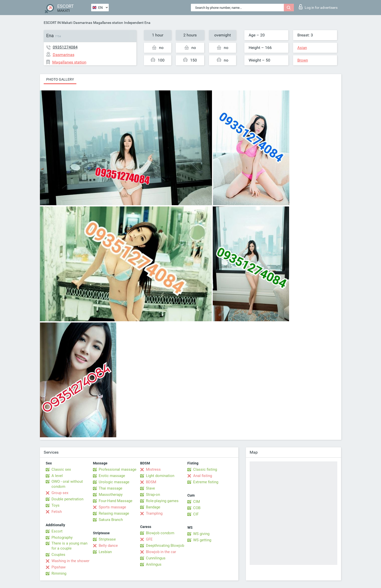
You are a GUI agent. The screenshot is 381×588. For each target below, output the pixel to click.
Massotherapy (111, 495)
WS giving (201, 534)
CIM (197, 502)
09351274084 (65, 47)
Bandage (153, 507)
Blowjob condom (160, 533)
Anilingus (154, 564)
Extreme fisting (206, 482)
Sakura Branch (111, 520)
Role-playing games (162, 501)
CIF (196, 514)
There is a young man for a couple (69, 546)
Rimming (59, 573)
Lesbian (105, 552)
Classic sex (61, 469)
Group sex (60, 493)
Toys (56, 505)
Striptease (107, 539)
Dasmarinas (83, 23)
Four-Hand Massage (116, 501)
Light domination (160, 476)
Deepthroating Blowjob (165, 546)
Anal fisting (203, 476)
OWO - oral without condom (67, 484)
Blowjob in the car (161, 552)
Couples (58, 555)
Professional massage (118, 469)
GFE (149, 539)
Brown (303, 60)
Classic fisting (205, 469)
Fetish (57, 512)
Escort (57, 531)
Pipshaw (59, 567)
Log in (318, 7)
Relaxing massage (114, 513)
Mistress (153, 469)
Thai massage (111, 488)
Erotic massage (112, 476)
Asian (302, 48)
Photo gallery (60, 79)
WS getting (202, 540)
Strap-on (153, 495)
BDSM (151, 482)
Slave (150, 488)
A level (57, 476)
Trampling (154, 513)
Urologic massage (114, 482)
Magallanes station (108, 23)
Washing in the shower (70, 561)
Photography (62, 538)
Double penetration (67, 499)
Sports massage (112, 507)
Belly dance (108, 546)
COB (197, 508)
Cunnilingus (156, 558)
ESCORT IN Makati (58, 23)
